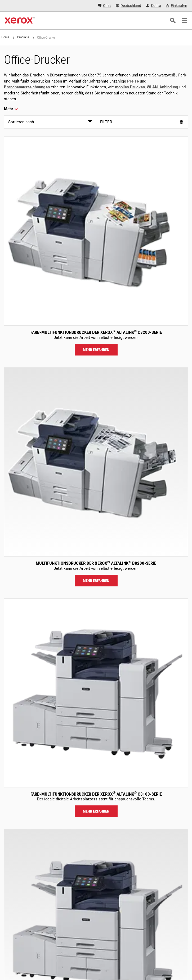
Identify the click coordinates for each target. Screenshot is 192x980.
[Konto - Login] (153, 6)
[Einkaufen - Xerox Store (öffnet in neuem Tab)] (177, 6)
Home (5, 37)
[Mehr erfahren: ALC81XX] (96, 693)
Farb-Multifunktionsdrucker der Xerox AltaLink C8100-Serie (96, 794)
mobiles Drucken (130, 87)
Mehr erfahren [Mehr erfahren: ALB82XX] (96, 581)
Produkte (23, 37)
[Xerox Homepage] (20, 21)
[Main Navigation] (184, 21)
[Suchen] (173, 21)
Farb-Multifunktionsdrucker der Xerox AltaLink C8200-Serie (96, 332)
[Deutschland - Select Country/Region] (129, 6)
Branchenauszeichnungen (27, 87)
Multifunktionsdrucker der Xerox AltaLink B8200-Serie (96, 563)
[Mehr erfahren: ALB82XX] (96, 462)
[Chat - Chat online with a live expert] (104, 6)
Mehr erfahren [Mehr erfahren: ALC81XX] (96, 811)
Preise (133, 81)
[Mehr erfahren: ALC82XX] (96, 231)
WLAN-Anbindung (162, 87)
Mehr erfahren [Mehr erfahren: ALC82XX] (96, 350)
